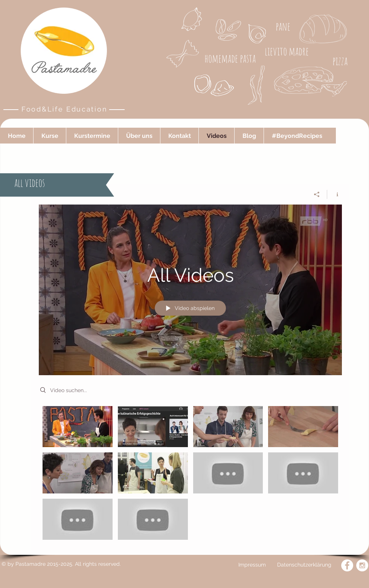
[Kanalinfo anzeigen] (335, 194)
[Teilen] (317, 194)
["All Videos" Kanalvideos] (190, 475)
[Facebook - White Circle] (347, 565)
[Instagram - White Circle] (362, 565)
